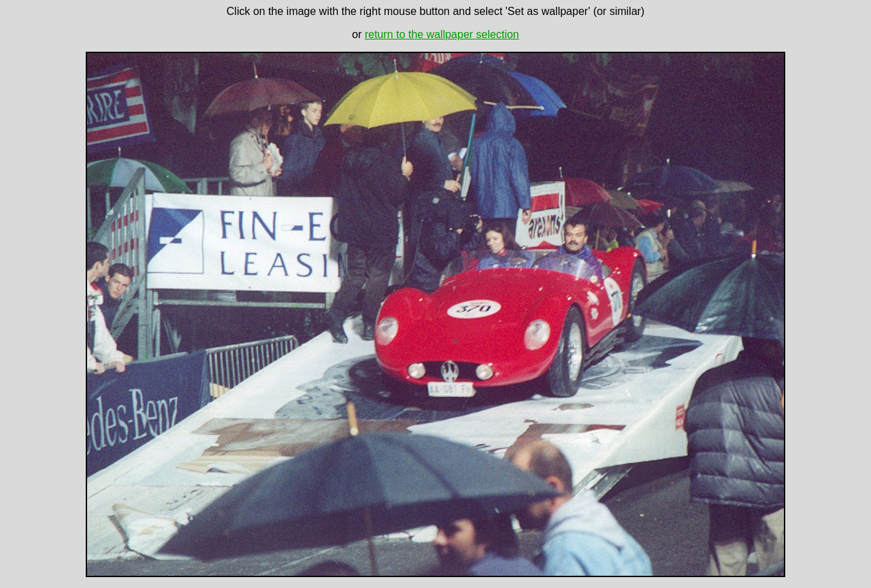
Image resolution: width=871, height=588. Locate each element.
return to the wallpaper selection (442, 34)
